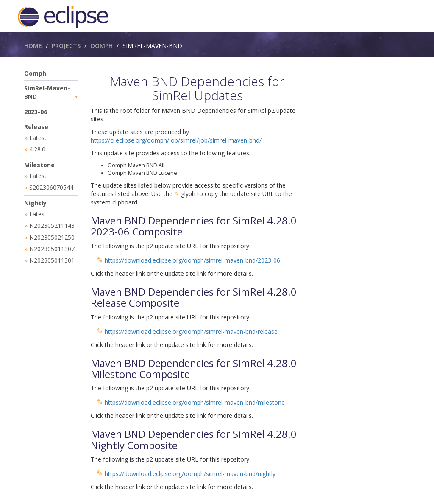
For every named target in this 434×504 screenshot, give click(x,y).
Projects (66, 46)
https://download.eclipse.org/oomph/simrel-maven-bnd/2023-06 (192, 260)
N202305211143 (52, 223)
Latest (38, 138)
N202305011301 (52, 257)
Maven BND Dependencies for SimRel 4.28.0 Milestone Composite (194, 368)
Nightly (35, 201)
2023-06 (36, 112)
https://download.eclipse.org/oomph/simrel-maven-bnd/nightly (190, 474)
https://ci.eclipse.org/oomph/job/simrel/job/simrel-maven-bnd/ (176, 140)
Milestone (39, 164)
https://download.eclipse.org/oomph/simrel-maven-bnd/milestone (195, 402)
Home (33, 46)
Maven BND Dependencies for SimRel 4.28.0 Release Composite (194, 297)
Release (36, 127)
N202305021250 (52, 235)
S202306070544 (51, 186)
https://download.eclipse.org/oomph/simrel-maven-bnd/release (191, 332)
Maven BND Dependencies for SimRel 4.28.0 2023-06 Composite (194, 226)
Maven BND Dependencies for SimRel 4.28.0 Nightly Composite (194, 439)
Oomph (102, 46)
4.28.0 (37, 149)
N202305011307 (52, 246)
